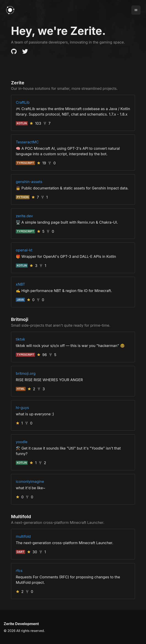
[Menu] (136, 10)
